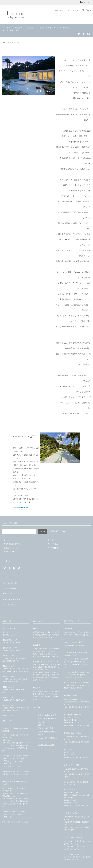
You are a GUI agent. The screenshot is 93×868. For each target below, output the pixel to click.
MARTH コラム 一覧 (11, 580)
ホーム (5, 43)
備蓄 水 (41, 715)
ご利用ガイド (31, 28)
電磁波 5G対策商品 (46, 719)
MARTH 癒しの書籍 (46, 735)
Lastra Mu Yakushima (21, 507)
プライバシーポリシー (12, 596)
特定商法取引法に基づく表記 (14, 592)
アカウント (86, 2)
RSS (4, 588)
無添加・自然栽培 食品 (47, 705)
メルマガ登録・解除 (11, 31)
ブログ (5, 577)
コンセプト (7, 28)
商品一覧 (19, 28)
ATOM (9, 588)
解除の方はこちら (58, 531)
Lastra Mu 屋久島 (62, 28)
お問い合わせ (46, 28)
